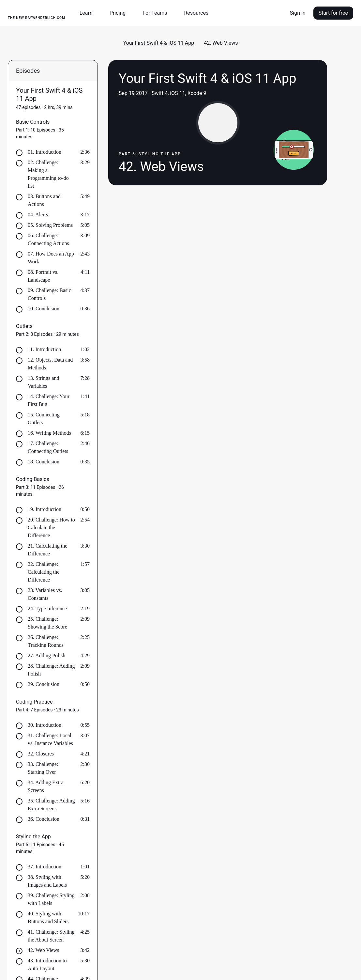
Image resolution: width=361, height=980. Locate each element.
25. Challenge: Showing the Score (47, 623)
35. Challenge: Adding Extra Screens (51, 805)
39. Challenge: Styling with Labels (51, 899)
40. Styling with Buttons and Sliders (48, 918)
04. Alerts (38, 215)
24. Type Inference (47, 608)
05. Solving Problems (50, 225)
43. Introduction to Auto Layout (47, 964)
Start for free (333, 13)
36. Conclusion (44, 819)
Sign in (298, 13)
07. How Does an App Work (51, 258)
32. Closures (41, 754)
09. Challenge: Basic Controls (49, 294)
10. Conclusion (44, 309)
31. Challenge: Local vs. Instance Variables (50, 739)
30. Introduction (45, 725)
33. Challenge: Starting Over (43, 768)
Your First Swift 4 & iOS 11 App (158, 43)
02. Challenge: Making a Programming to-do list (48, 174)
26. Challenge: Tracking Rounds (46, 641)
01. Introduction (45, 152)
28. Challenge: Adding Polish (51, 670)
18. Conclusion (44, 462)
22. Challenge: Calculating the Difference (44, 572)
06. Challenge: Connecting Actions (48, 239)
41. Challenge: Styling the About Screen (51, 936)
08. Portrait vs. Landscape (43, 276)
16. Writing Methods (49, 433)
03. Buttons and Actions (44, 200)
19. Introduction (45, 509)
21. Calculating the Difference (47, 550)
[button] (89, 13)
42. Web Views (43, 950)
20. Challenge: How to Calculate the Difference (51, 528)
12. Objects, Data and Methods (50, 364)
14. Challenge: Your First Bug (49, 400)
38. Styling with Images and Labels (47, 881)
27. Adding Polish (46, 655)
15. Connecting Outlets (44, 419)
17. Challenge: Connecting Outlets (48, 447)
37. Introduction (45, 867)
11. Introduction (45, 349)
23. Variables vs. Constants (45, 594)
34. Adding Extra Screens (46, 786)
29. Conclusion (44, 684)
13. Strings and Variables (43, 382)
